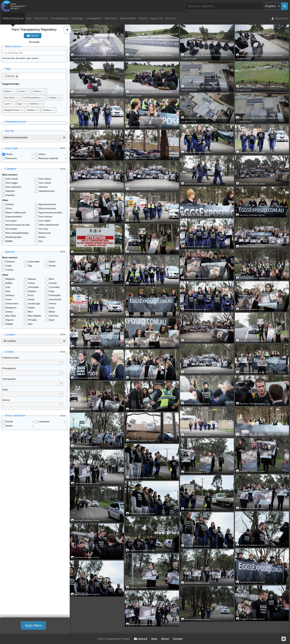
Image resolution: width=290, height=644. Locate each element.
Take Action (111, 18)
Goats (9, 266)
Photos (9, 155)
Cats (8, 288)
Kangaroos (11, 308)
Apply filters (33, 625)
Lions (52, 308)
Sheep (52, 266)
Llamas (9, 312)
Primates (32, 321)
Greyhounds (55, 300)
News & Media (128, 18)
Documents (11, 159)
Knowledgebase (60, 18)
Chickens (10, 262)
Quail (52, 321)
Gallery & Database (13, 18)
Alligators (10, 280)
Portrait (9, 422)
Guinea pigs (34, 304)
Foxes (9, 300)
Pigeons (10, 321)
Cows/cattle (34, 262)
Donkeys (10, 296)
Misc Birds (11, 317)
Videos (42, 155)
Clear (63, 149)
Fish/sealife (55, 296)
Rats (30, 325)
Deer (8, 292)
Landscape (44, 422)
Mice (30, 312)
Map (29, 18)
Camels (53, 284)
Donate (178, 639)
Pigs (30, 266)
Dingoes (32, 292)
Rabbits (9, 325)
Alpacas (32, 280)
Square (9, 426)
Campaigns (78, 18)
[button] (61, 363)
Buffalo (9, 284)
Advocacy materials (48, 159)
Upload (33, 36)
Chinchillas (33, 288)
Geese (31, 300)
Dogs (52, 292)
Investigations (94, 18)
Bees (52, 280)
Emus (31, 296)
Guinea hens (12, 304)
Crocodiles (55, 288)
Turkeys (10, 271)
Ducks (52, 262)
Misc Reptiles (35, 317)
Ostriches (54, 317)
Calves (31, 284)
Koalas (31, 308)
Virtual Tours (41, 18)
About (165, 639)
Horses (53, 304)
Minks (52, 312)
